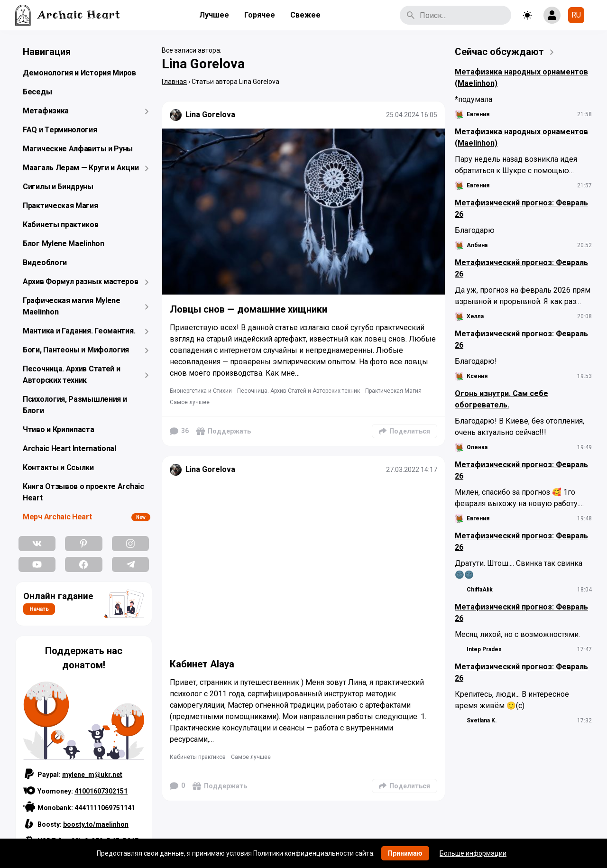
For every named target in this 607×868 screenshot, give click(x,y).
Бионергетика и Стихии (201, 391)
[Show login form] (552, 15)
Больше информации (473, 853)
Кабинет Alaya (202, 664)
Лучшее (214, 15)
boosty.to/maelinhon (96, 824)
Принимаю (405, 853)
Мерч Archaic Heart (57, 517)
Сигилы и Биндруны (58, 187)
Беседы (37, 92)
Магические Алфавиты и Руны (78, 149)
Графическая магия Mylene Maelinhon (72, 306)
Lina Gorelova (210, 115)
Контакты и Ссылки (58, 467)
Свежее (305, 15)
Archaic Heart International (69, 448)
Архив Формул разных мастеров (81, 282)
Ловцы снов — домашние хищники (248, 309)
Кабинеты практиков (61, 225)
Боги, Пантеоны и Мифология (76, 350)
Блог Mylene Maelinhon (64, 244)
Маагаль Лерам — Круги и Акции (81, 168)
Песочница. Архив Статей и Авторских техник (72, 374)
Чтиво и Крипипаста (59, 429)
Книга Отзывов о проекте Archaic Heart (83, 492)
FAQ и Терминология (60, 130)
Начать (39, 609)
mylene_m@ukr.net (92, 775)
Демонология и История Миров (79, 73)
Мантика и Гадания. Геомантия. (79, 331)
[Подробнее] (303, 212)
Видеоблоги (45, 263)
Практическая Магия (60, 206)
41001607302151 (101, 791)
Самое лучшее (190, 402)
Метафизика (46, 111)
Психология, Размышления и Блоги (75, 405)
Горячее (260, 15)
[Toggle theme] (527, 15)
